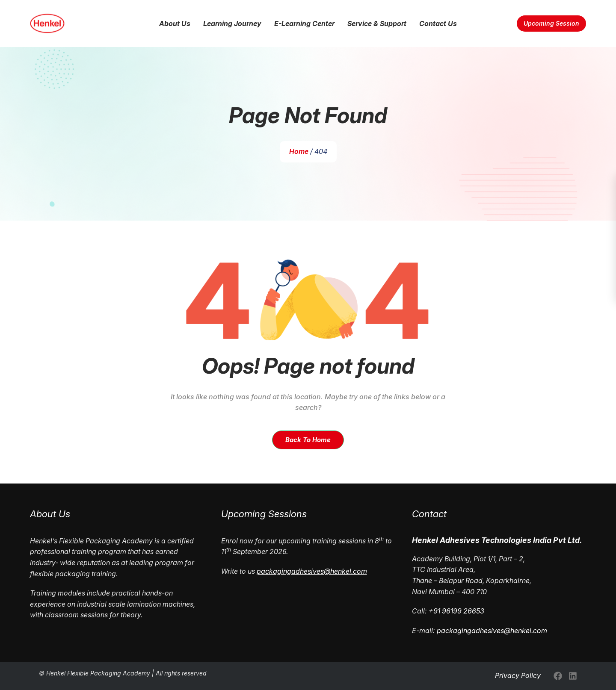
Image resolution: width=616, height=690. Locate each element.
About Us (175, 24)
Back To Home (308, 440)
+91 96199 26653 (456, 611)
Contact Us (438, 24)
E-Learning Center (304, 24)
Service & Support (377, 24)
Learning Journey (232, 24)
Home (299, 151)
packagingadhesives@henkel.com (492, 631)
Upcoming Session (551, 24)
